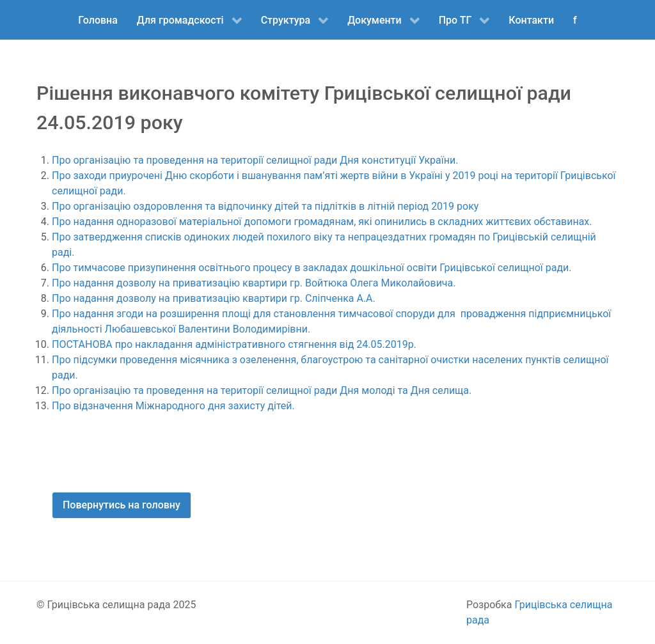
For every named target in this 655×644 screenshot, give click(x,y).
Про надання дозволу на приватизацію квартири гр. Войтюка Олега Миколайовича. (254, 283)
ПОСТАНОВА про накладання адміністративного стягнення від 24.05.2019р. (234, 344)
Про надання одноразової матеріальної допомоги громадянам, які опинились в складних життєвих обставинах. (322, 222)
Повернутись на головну (122, 505)
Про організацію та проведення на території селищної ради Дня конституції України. (255, 160)
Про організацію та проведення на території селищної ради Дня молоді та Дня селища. (262, 390)
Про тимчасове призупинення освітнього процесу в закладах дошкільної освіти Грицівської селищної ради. (312, 268)
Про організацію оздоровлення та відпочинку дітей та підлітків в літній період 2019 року (265, 206)
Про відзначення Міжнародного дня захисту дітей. (173, 406)
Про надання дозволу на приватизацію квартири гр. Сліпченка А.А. (214, 298)
